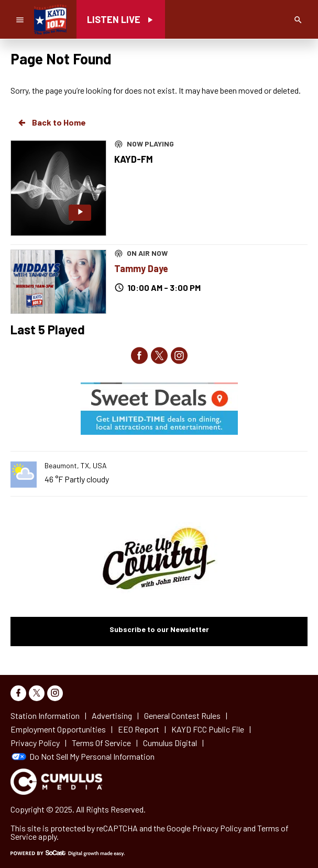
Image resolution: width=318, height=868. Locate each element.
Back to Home (51, 122)
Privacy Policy (217, 828)
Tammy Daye (141, 268)
